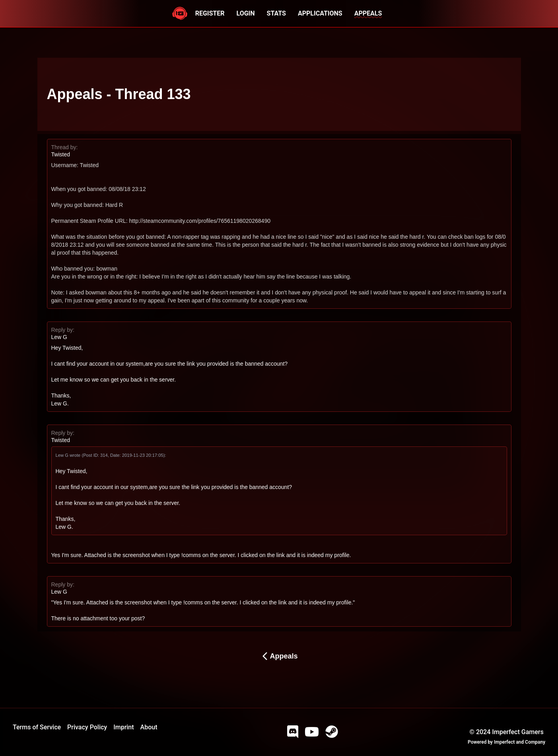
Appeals (279, 656)
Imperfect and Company (520, 742)
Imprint (123, 727)
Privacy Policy (87, 727)
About (149, 727)
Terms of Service (37, 727)
